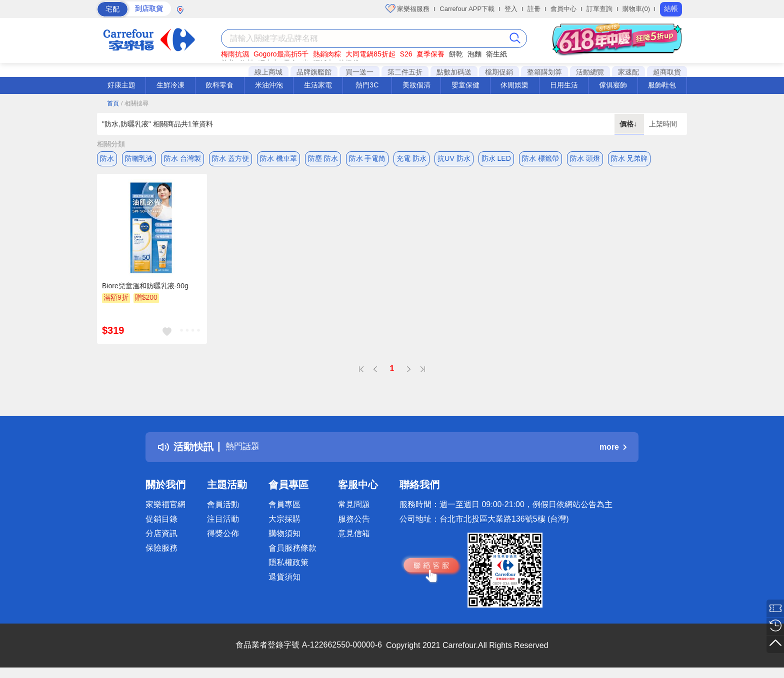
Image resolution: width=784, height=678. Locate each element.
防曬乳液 (139, 158)
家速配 (628, 72)
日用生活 (564, 85)
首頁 (113, 103)
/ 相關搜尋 (135, 103)
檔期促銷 (499, 72)
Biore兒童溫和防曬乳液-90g (145, 288)
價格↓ (629, 124)
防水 (107, 158)
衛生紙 (496, 54)
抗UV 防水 (454, 158)
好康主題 (121, 85)
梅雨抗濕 (235, 54)
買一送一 (359, 72)
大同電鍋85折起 (370, 54)
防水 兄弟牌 (629, 158)
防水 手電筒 (367, 158)
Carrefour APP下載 (467, 9)
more (613, 449)
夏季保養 (430, 54)
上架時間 (663, 124)
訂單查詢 (599, 9)
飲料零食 (219, 85)
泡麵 (474, 54)
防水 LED (496, 158)
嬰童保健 (465, 85)
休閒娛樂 (514, 85)
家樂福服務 (408, 8)
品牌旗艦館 (314, 72)
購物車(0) (636, 9)
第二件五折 (405, 72)
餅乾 (456, 54)
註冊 (534, 9)
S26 (406, 54)
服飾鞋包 (662, 85)
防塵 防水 (323, 158)
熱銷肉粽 (327, 54)
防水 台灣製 (182, 158)
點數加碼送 (454, 72)
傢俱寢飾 (613, 85)
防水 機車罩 (278, 158)
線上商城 (268, 72)
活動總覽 (590, 72)
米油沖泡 (269, 85)
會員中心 (563, 9)
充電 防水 (411, 158)
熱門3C (367, 85)
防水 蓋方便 (230, 158)
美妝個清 (416, 85)
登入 (511, 9)
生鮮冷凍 (170, 85)
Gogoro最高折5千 (281, 54)
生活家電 (318, 85)
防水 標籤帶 (540, 158)
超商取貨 (667, 72)
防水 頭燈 (585, 158)
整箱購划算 (544, 72)
